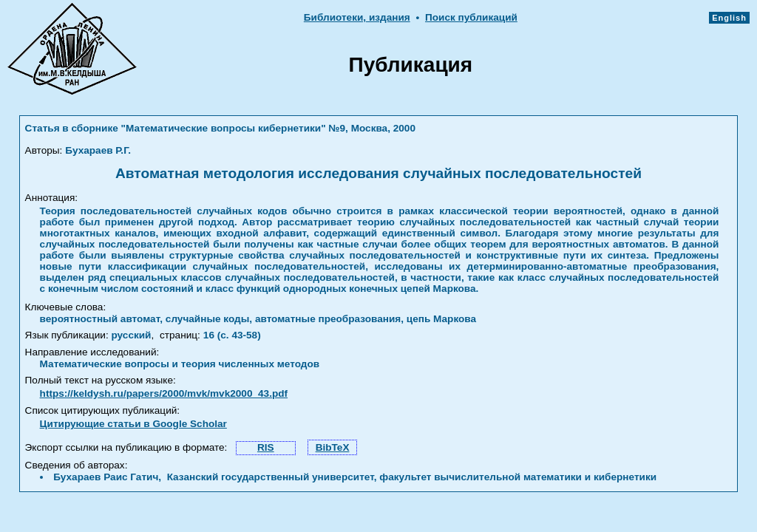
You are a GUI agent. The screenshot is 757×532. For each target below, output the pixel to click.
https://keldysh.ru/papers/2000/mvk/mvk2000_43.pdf (164, 393)
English (729, 18)
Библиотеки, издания (357, 17)
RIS (266, 447)
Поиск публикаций (471, 17)
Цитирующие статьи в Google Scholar (133, 424)
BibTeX (333, 447)
